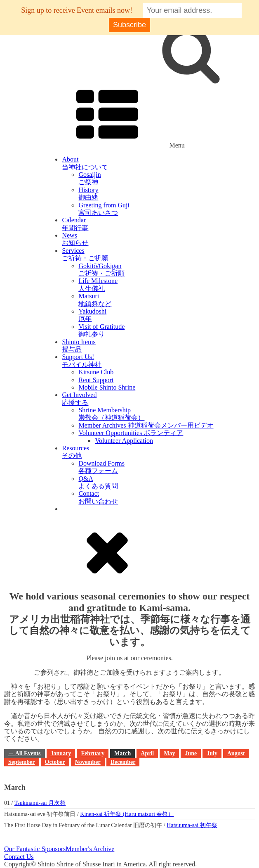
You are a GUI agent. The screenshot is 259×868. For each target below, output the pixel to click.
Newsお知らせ (75, 239)
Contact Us (19, 857)
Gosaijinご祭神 (89, 178)
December (123, 762)
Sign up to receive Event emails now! (77, 10)
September (22, 762)
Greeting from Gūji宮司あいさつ (104, 209)
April (147, 753)
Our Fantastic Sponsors (35, 849)
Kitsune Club (96, 372)
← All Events (25, 753)
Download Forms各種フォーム (101, 467)
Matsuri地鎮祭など (95, 300)
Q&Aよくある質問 (98, 482)
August (236, 753)
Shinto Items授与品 (79, 346)
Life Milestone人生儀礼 (98, 284)
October (55, 762)
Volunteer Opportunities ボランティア (131, 433)
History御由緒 (88, 194)
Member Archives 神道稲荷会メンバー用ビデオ (146, 425)
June (191, 753)
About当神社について (85, 163)
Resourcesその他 (75, 452)
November (88, 762)
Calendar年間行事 (75, 224)
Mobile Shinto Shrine (107, 387)
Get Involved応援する (79, 398)
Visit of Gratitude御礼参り (101, 330)
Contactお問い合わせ (98, 497)
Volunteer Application (124, 441)
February (93, 753)
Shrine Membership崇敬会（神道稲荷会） (111, 414)
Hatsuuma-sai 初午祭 (192, 825)
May (169, 753)
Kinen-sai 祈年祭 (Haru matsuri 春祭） (127, 814)
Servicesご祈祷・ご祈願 (85, 254)
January (61, 753)
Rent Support (96, 380)
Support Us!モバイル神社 (82, 360)
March (122, 753)
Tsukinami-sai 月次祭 (40, 803)
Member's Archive (90, 849)
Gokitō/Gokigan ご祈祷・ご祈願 (101, 270)
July (212, 753)
